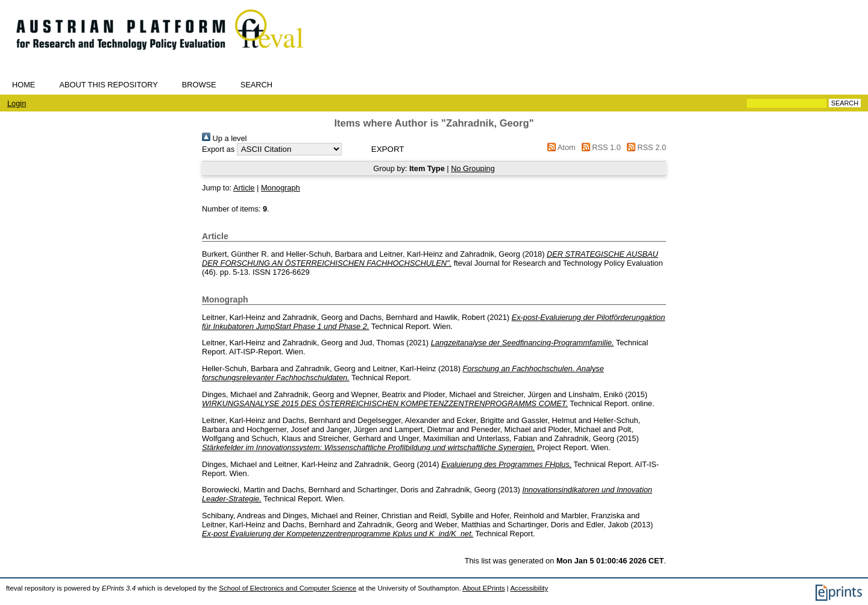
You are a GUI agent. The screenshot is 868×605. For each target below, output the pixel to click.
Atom (560, 147)
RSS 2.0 (644, 147)
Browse (199, 85)
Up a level (224, 138)
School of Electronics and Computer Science (288, 588)
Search (256, 85)
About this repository (108, 85)
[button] (388, 149)
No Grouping (473, 168)
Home (24, 85)
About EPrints (483, 588)
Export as (218, 149)
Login (17, 103)
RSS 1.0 (599, 147)
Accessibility (529, 588)
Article (244, 188)
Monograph (281, 188)
